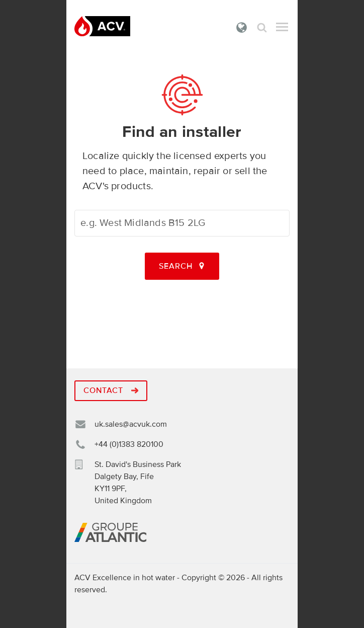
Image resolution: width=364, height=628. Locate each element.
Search (262, 27)
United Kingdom (242, 27)
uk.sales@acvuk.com (131, 424)
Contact (111, 390)
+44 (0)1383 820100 (129, 444)
